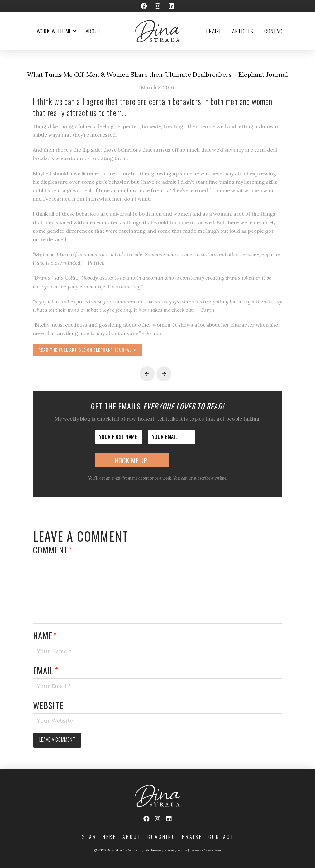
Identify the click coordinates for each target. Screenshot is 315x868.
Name (45, 635)
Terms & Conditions (206, 850)
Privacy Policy (176, 850)
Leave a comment (57, 739)
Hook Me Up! (132, 460)
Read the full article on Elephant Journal (87, 350)
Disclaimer (153, 850)
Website (48, 705)
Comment (53, 550)
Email (46, 670)
